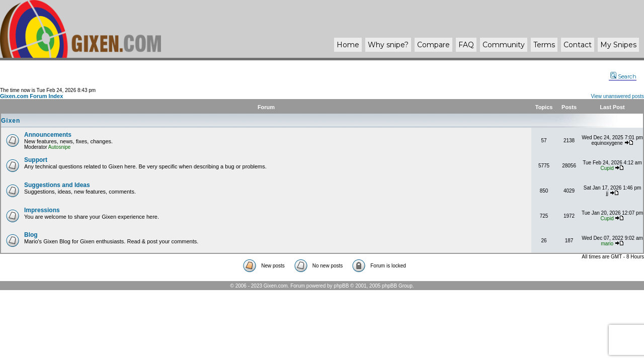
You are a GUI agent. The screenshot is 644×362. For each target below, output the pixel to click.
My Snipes (618, 45)
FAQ (466, 45)
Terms (544, 45)
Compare (433, 45)
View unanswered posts (618, 96)
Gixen (11, 121)
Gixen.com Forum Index (31, 96)
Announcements (48, 135)
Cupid (607, 168)
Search (623, 76)
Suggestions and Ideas (57, 185)
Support (36, 160)
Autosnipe (59, 147)
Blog (31, 235)
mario (607, 244)
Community (504, 45)
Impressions (42, 210)
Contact (578, 45)
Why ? (388, 45)
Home (348, 45)
